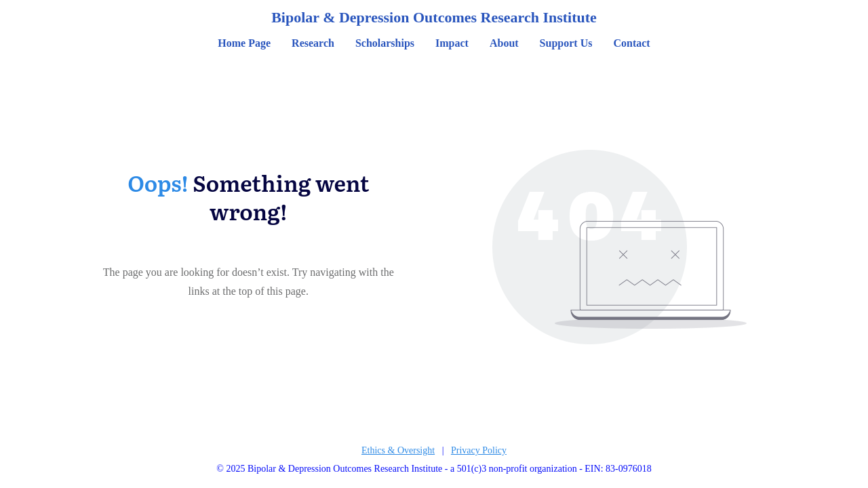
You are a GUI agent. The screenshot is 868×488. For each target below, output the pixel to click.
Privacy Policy (479, 450)
